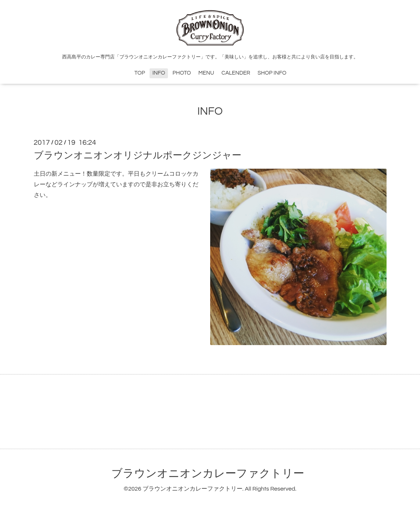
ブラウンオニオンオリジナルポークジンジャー (138, 155)
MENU (206, 73)
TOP (140, 73)
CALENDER (236, 73)
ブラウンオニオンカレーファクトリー (208, 474)
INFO (159, 73)
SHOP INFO (272, 73)
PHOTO (182, 73)
